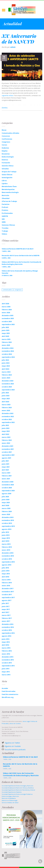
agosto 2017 (6, 600)
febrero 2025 (7, 342)
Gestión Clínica (8, 166)
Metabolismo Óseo (9, 186)
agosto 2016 (6, 636)
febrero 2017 (7, 618)
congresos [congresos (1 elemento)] (18, 290)
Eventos (5, 108)
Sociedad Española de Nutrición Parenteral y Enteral (18, 790)
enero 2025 (6, 345)
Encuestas (6, 154)
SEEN (4, 222)
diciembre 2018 (8, 553)
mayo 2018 (6, 574)
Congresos (6, 142)
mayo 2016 (6, 642)
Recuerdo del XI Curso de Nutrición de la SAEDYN (21, 255)
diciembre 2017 (8, 588)
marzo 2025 (6, 339)
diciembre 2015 (8, 657)
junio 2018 (6, 571)
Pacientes (6, 204)
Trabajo (5, 231)
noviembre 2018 (8, 556)
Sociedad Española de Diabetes (12, 792)
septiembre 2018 (8, 562)
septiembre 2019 (8, 526)
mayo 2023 (6, 399)
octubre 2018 (7, 559)
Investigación (7, 177)
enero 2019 (6, 550)
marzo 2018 (6, 580)
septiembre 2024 (8, 357)
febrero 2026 (7, 310)
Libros (4, 181)
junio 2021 (6, 464)
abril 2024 (5, 369)
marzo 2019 (6, 544)
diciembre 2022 (8, 413)
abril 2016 (5, 645)
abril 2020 (5, 505)
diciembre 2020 (8, 482)
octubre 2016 (7, 630)
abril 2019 (5, 541)
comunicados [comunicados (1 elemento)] (7, 290)
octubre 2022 (7, 419)
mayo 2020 (6, 502)
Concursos (6, 136)
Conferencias (7, 139)
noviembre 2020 (8, 485)
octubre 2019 (7, 523)
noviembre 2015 (8, 660)
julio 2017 (5, 603)
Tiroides (5, 228)
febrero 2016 (7, 651)
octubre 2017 (7, 594)
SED (3, 219)
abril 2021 (5, 470)
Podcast (5, 207)
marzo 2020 (6, 508)
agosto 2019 (6, 529)
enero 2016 (6, 654)
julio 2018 (5, 568)
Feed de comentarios (10, 694)
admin (13, 47)
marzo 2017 (6, 615)
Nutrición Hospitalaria (9, 798)
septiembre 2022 (8, 422)
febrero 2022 (7, 440)
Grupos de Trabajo (9, 172)
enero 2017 (6, 621)
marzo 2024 (6, 372)
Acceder (5, 688)
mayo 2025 (6, 333)
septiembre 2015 (8, 666)
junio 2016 (6, 639)
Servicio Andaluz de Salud (10, 803)
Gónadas (5, 169)
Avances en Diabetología (10, 800)
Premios (5, 210)
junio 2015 (6, 669)
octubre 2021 (7, 452)
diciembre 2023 (8, 381)
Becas (4, 130)
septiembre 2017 (8, 597)
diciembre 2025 (8, 315)
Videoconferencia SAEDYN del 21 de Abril (18, 249)
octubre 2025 (7, 321)
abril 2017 (5, 612)
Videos (4, 234)
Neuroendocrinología (10, 192)
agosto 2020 (6, 494)
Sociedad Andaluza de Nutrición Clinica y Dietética (18, 788)
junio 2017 (6, 606)
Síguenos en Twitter (12, 743)
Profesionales (7, 213)
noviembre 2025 (8, 318)
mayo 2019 (6, 538)
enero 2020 (6, 514)
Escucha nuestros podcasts (15, 750)
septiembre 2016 (8, 633)
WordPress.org (8, 697)
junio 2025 (6, 330)
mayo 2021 (6, 467)
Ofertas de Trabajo (9, 201)
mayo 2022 (6, 431)
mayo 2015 (6, 672)
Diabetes (5, 148)
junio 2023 (6, 396)
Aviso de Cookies (15, 723)
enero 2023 (6, 410)
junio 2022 (6, 428)
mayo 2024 (6, 366)
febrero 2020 (7, 511)
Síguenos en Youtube (13, 746)
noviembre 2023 (8, 384)
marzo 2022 (6, 437)
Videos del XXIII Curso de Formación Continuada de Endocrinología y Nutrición (21, 263)
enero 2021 (6, 479)
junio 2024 (6, 363)
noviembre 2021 (8, 449)
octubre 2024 (7, 354)
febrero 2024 (7, 375)
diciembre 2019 (8, 517)
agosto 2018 (6, 565)
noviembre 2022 (8, 416)
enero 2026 (6, 313)
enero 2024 (6, 378)
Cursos (4, 145)
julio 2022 (5, 425)
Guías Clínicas (7, 175)
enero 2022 (6, 443)
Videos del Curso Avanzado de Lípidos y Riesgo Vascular (20, 272)
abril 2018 (5, 577)
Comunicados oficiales (10, 133)
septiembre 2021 (8, 455)
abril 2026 (5, 304)
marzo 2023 (6, 405)
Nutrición (5, 195)
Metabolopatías (8, 189)
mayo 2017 (6, 609)
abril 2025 (5, 336)
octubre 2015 (7, 663)
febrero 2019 (7, 547)
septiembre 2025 (8, 324)
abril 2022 (5, 434)
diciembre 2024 (8, 348)
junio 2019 (6, 535)
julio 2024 (5, 360)
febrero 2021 (7, 476)
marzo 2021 (6, 473)
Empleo (5, 151)
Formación (6, 163)
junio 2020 (6, 500)
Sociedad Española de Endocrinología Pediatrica (17, 794)
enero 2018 (6, 586)
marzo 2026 (6, 307)
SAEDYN (5, 216)
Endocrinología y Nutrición (10, 796)
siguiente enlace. (8, 95)
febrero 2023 (7, 407)
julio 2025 (5, 327)
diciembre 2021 (8, 446)
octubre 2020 (7, 488)
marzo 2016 (6, 648)
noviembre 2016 (8, 627)
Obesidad (6, 198)
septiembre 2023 (8, 390)
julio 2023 (5, 393)
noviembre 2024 (8, 351)
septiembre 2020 (8, 491)
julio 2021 (5, 461)
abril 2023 (5, 402)
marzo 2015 (6, 675)
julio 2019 (5, 532)
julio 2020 (5, 497)
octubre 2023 (7, 387)
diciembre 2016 (8, 624)
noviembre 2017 (8, 592)
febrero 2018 (7, 583)
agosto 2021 (6, 458)
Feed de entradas (9, 691)
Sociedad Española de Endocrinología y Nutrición (17, 786)
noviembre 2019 (8, 520)
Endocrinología (8, 157)
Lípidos (5, 183)
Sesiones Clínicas (8, 225)
